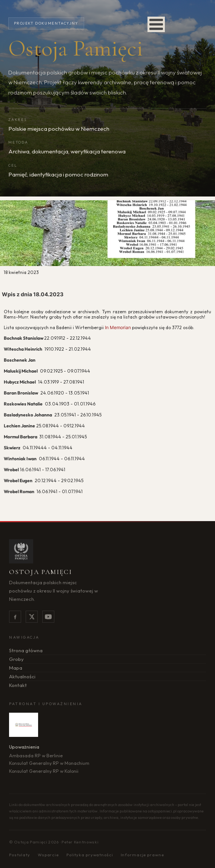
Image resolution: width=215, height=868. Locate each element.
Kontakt (18, 685)
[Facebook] (15, 617)
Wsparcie (48, 855)
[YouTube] (48, 617)
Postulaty (20, 855)
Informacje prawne (142, 855)
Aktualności (22, 676)
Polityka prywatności (90, 855)
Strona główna (26, 650)
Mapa (16, 668)
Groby (16, 659)
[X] (32, 617)
